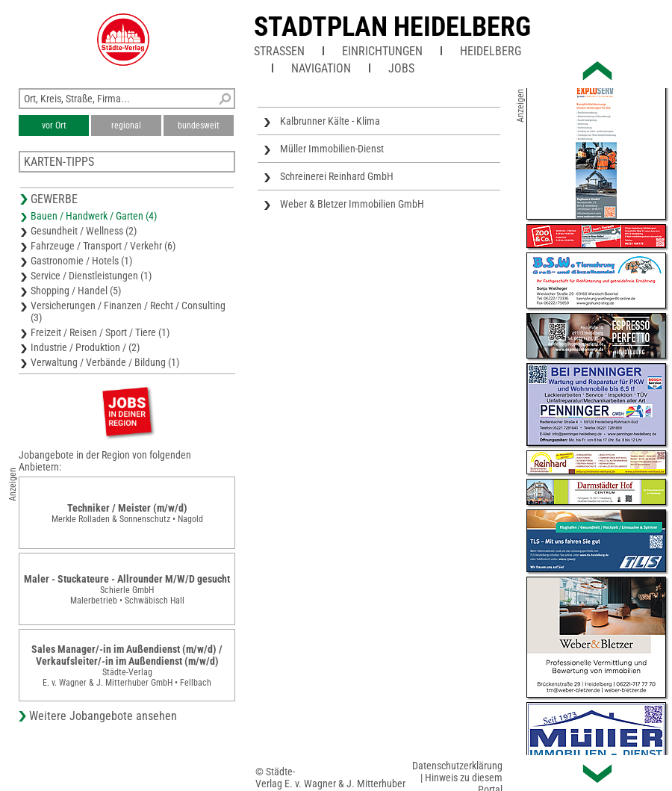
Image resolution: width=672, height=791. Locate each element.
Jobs (401, 68)
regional (126, 125)
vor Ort (54, 125)
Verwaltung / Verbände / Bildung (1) (105, 362)
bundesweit (199, 125)
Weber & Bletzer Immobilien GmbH (352, 204)
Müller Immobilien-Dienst (332, 149)
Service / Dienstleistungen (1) (91, 276)
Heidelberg (491, 51)
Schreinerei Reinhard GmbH (337, 176)
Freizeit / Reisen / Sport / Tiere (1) (100, 332)
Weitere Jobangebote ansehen (103, 716)
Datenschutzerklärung (457, 766)
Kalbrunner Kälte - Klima (330, 121)
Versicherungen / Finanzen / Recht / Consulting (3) (128, 311)
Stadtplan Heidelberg (392, 27)
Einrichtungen (382, 51)
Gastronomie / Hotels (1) (81, 261)
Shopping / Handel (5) (76, 291)
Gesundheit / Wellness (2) (84, 231)
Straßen (279, 51)
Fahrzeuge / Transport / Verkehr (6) (103, 246)
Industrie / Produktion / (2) (85, 347)
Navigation (321, 68)
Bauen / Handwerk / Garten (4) (94, 216)
